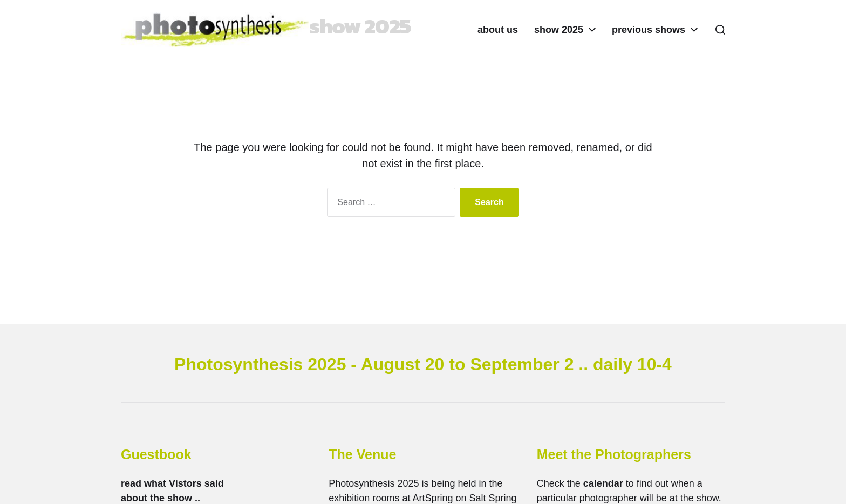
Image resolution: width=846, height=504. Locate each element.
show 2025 (559, 30)
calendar (603, 483)
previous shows (649, 30)
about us (498, 30)
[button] (720, 30)
